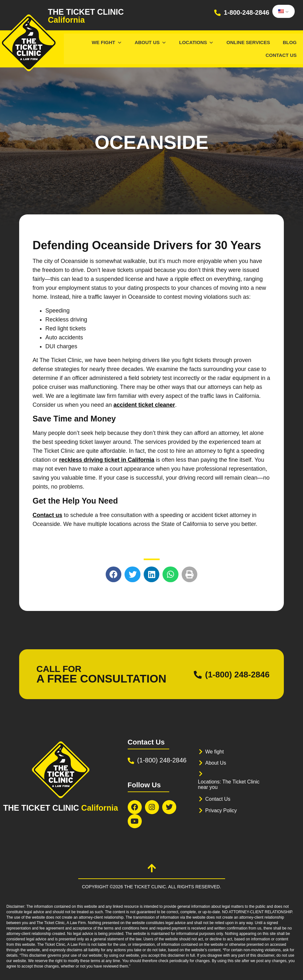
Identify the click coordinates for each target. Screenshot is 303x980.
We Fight (107, 42)
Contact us (47, 515)
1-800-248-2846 (246, 12)
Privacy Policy (222, 810)
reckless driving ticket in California (107, 460)
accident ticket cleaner (144, 405)
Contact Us (281, 55)
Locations (196, 42)
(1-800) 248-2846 (232, 674)
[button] (114, 575)
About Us (151, 42)
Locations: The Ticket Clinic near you (231, 784)
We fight (215, 752)
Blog (290, 42)
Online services (248, 42)
